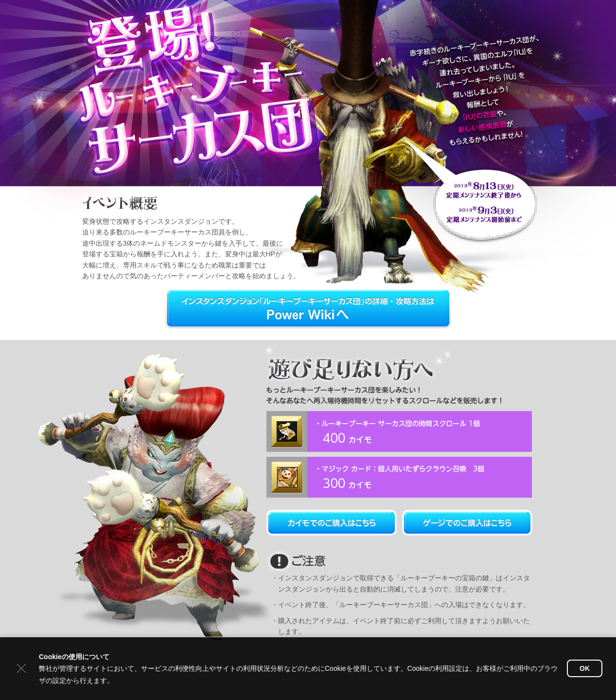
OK (585, 668)
